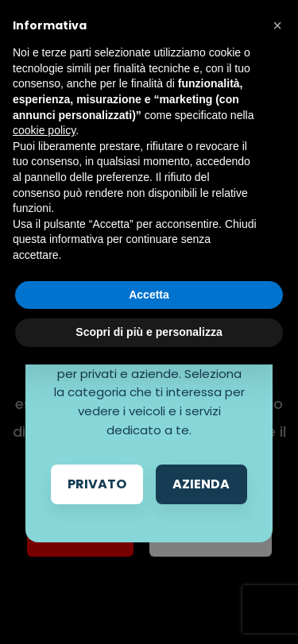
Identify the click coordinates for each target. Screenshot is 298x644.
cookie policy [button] (44, 130)
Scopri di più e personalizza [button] (149, 332)
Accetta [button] (149, 295)
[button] (277, 25)
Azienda (201, 484)
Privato (97, 484)
